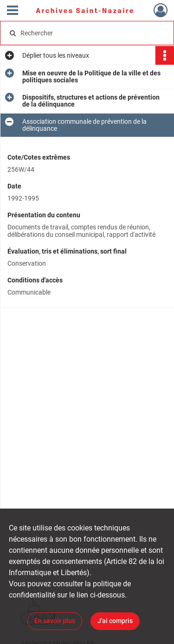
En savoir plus (55, 621)
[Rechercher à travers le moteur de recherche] (86, 33)
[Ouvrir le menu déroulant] (13, 11)
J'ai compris (115, 621)
